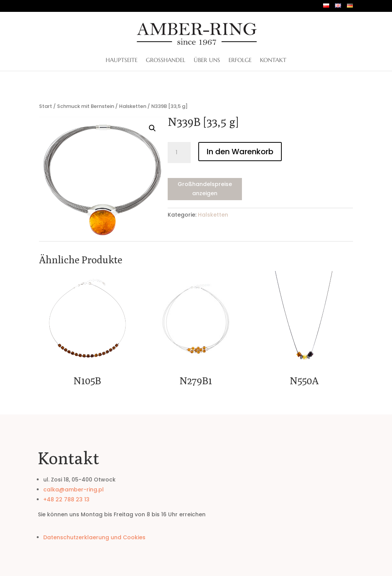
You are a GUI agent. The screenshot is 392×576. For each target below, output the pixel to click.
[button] (152, 128)
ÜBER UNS (207, 60)
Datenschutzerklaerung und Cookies (94, 537)
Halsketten (133, 106)
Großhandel (166, 60)
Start (46, 106)
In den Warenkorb (240, 152)
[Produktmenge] (179, 153)
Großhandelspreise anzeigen (205, 189)
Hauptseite (122, 60)
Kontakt (273, 60)
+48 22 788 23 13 (66, 499)
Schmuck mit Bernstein (86, 106)
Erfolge (240, 60)
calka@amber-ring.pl (73, 490)
